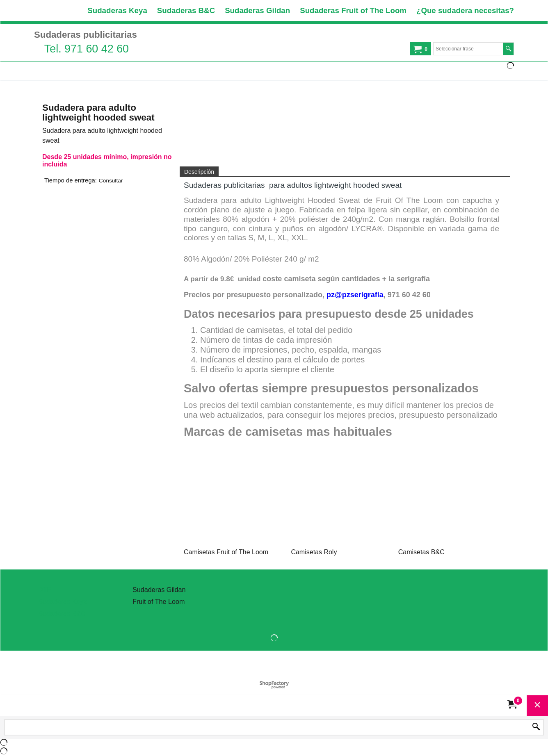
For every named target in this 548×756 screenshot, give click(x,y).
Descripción (199, 172)
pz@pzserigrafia (355, 295)
